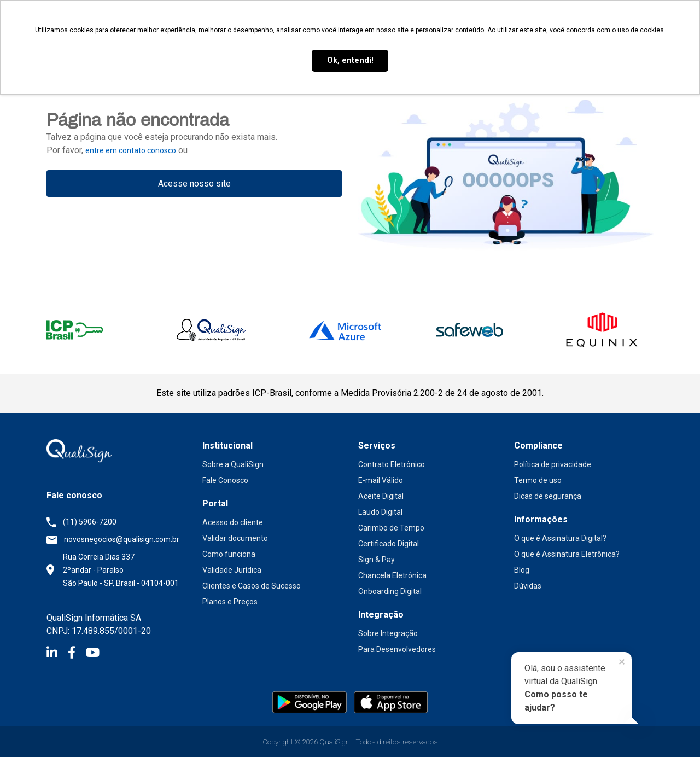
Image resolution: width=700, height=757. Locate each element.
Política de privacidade (553, 464)
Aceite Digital (381, 496)
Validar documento (235, 538)
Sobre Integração (388, 633)
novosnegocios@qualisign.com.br (122, 539)
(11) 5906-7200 (90, 522)
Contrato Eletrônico (392, 464)
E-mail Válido (381, 480)
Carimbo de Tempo (391, 528)
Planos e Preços (230, 602)
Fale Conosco (225, 480)
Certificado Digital (389, 544)
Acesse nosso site (194, 184)
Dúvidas (528, 586)
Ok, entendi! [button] (350, 60)
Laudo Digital (380, 512)
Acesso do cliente (233, 522)
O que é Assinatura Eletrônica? (567, 554)
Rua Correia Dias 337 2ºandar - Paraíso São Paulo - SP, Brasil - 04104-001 (121, 570)
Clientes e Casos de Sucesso (252, 586)
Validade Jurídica (232, 570)
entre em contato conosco (131, 150)
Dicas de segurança (548, 496)
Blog (522, 570)
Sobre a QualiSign (233, 464)
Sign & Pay (377, 560)
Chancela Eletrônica (392, 575)
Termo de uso (538, 480)
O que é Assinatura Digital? (560, 538)
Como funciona (229, 554)
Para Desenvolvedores (397, 649)
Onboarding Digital (390, 591)
